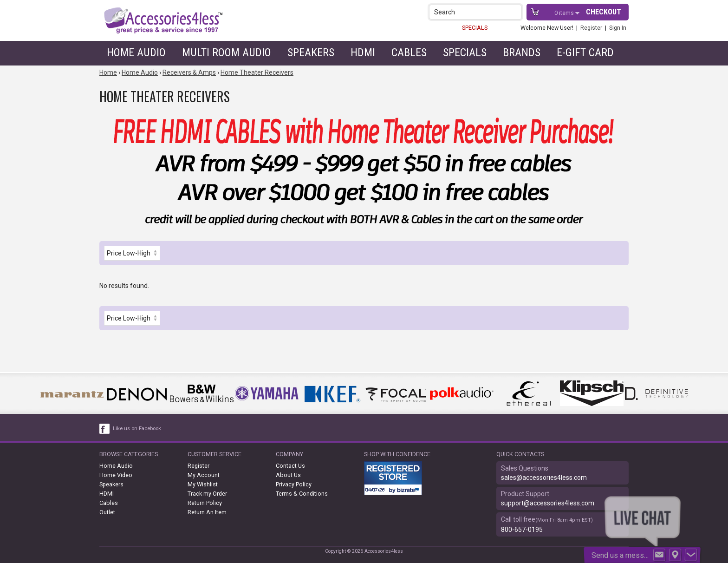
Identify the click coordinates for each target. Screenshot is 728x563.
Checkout (604, 12)
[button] (516, 12)
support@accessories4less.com (548, 503)
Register (591, 28)
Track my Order (207, 494)
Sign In (618, 28)
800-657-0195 (522, 530)
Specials (465, 52)
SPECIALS (475, 28)
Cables (409, 52)
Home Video (116, 475)
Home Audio (136, 52)
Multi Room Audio (227, 52)
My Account (204, 475)
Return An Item (207, 512)
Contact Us (290, 466)
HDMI (363, 52)
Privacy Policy (294, 484)
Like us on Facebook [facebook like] (137, 429)
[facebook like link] (105, 429)
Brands (522, 52)
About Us (288, 475)
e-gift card (585, 52)
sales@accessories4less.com (544, 478)
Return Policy (205, 503)
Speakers (311, 52)
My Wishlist (203, 484)
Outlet (107, 512)
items (565, 13)
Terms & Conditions (302, 494)
